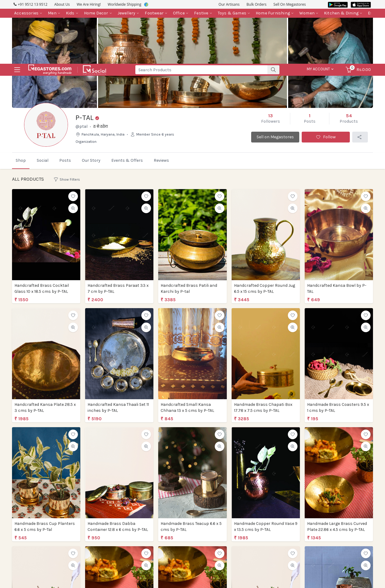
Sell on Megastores (275, 154)
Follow (326, 154)
